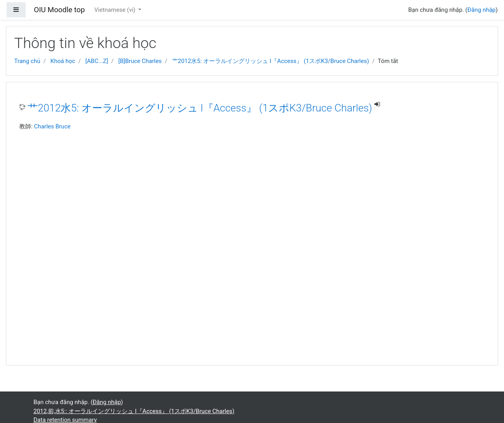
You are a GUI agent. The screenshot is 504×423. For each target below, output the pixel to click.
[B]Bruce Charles (140, 61)
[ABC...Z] (97, 61)
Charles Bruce (52, 126)
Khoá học (63, 61)
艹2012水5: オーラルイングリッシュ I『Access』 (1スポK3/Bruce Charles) (271, 61)
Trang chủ (27, 61)
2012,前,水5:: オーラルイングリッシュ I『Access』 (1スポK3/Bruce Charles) (134, 411)
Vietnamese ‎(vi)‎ (115, 10)
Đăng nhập (482, 10)
